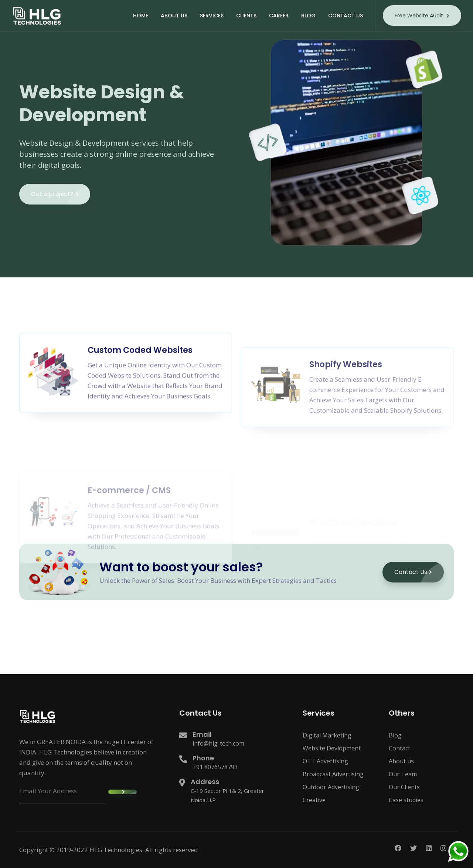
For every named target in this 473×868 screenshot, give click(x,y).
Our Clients (404, 787)
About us (401, 761)
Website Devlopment (332, 748)
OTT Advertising (325, 761)
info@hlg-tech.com (218, 743)
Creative (314, 800)
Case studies (406, 800)
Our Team (403, 774)
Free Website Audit (422, 16)
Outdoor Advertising (331, 787)
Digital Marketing (327, 735)
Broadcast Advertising (333, 774)
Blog (395, 735)
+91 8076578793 (215, 767)
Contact (399, 748)
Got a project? (61, 201)
